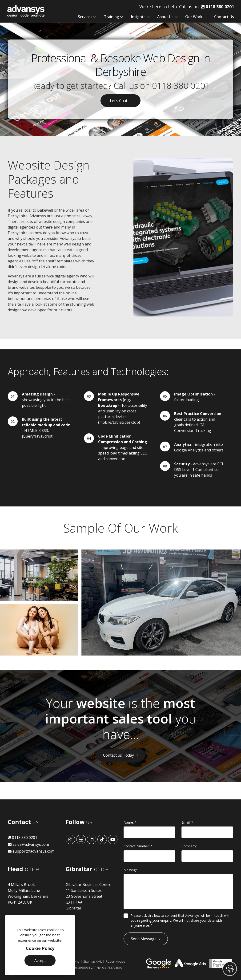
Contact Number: (138, 846)
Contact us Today (118, 755)
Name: (130, 822)
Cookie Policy (40, 948)
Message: (131, 870)
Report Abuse (115, 961)
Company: (189, 846)
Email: (187, 822)
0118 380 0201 (181, 86)
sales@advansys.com (28, 844)
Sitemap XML (92, 961)
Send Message (144, 939)
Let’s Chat (119, 101)
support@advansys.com (31, 851)
